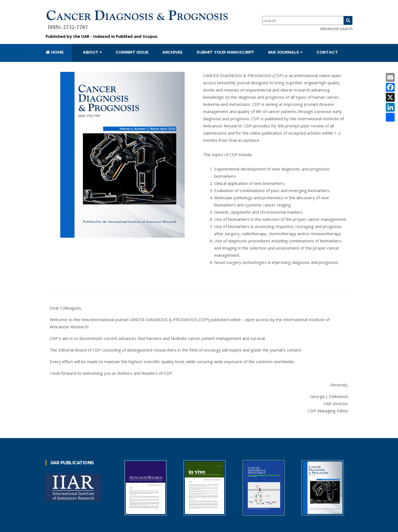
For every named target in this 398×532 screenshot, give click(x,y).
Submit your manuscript (225, 52)
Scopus (150, 36)
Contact (327, 52)
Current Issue (132, 52)
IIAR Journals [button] (285, 52)
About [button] (92, 52)
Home (55, 52)
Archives (172, 52)
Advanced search (336, 28)
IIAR (85, 36)
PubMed (124, 36)
